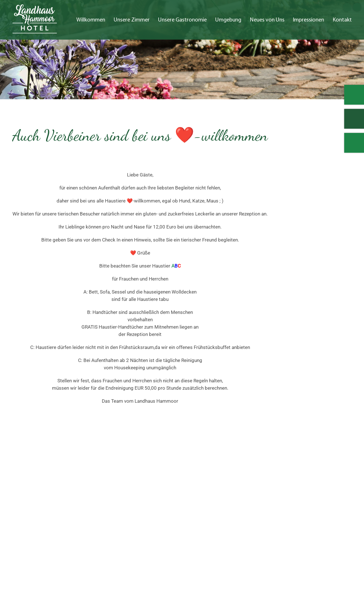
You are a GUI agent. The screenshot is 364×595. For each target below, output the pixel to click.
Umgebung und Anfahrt (263, 507)
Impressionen (309, 20)
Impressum (315, 507)
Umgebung (228, 20)
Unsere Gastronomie (182, 20)
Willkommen (91, 20)
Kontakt (342, 20)
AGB (315, 573)
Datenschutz (316, 514)
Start (244, 492)
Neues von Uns (267, 20)
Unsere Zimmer (132, 20)
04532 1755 (35, 529)
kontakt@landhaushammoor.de (46, 536)
